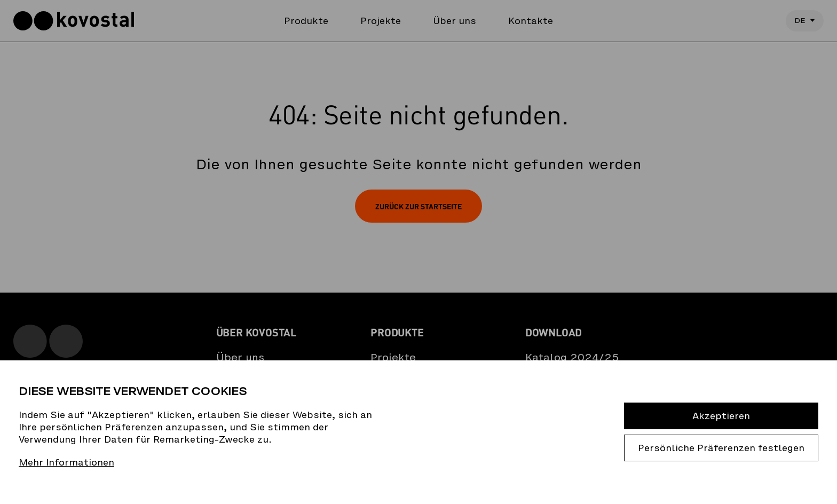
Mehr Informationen (66, 463)
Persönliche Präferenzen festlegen (721, 448)
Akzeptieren (721, 416)
